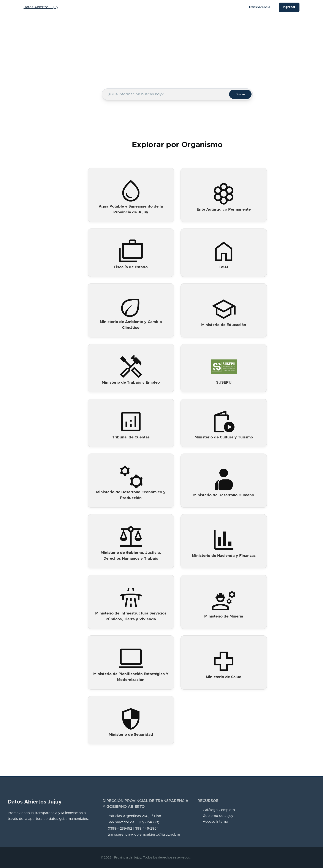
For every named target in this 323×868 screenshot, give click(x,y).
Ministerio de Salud (224, 677)
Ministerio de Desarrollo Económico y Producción (131, 495)
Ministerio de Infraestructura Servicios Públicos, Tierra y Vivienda (131, 616)
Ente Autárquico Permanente (224, 210)
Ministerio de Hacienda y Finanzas (224, 556)
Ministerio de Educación (224, 325)
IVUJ (224, 267)
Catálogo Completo (219, 810)
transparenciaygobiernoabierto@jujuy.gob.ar (144, 835)
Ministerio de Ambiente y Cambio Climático (131, 325)
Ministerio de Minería (224, 616)
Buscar (240, 94)
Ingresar (289, 7)
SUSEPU (224, 383)
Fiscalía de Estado (131, 267)
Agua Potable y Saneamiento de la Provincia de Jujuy (131, 209)
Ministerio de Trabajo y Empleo (131, 383)
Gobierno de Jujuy (218, 816)
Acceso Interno (215, 822)
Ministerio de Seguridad (131, 735)
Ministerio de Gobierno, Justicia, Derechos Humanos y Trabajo (131, 556)
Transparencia (259, 7)
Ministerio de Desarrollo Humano (224, 495)
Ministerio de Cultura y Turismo (224, 437)
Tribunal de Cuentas (131, 437)
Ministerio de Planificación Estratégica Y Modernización (131, 677)
